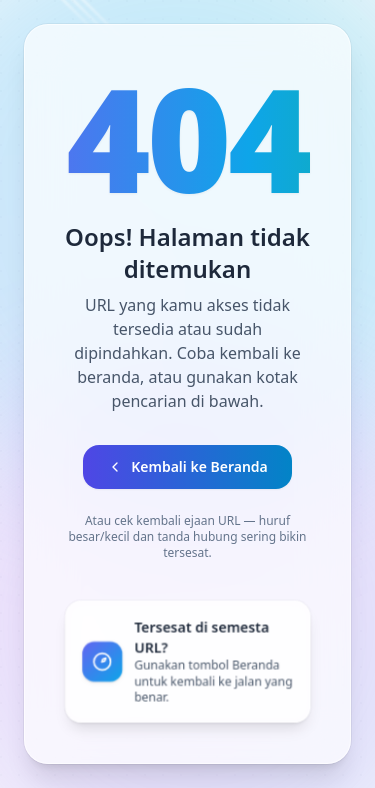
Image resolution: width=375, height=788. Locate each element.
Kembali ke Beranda (187, 466)
